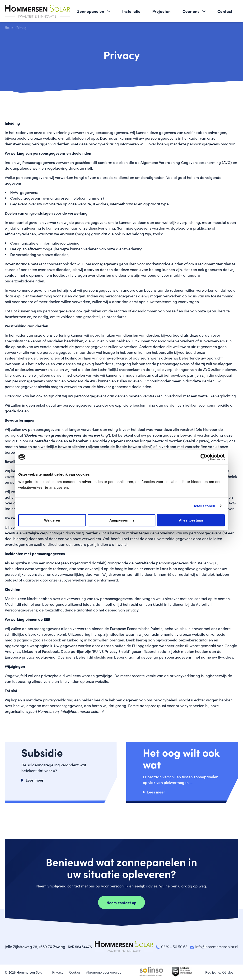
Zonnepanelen (91, 11)
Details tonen (204, 506)
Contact (225, 11)
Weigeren (52, 520)
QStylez (228, 972)
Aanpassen (122, 520)
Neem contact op (121, 902)
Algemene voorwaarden (105, 972)
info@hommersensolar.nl (217, 946)
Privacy (58, 972)
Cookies (75, 972)
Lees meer (35, 780)
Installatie (131, 11)
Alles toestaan (191, 520)
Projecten (161, 11)
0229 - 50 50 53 (174, 946)
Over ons (191, 11)
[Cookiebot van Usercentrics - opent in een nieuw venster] (204, 457)
